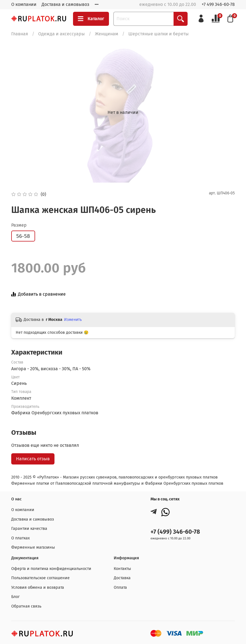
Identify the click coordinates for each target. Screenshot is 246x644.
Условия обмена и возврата (38, 587)
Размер (19, 225)
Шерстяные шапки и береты (159, 34)
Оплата (120, 587)
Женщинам (107, 34)
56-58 (23, 236)
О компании (24, 4)
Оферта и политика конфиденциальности (51, 569)
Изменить (73, 320)
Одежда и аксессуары (61, 34)
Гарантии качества (29, 529)
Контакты (122, 569)
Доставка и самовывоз (65, 4)
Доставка (122, 578)
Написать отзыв (33, 459)
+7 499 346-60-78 (218, 4)
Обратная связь (26, 606)
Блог (15, 597)
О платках (20, 538)
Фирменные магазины (33, 547)
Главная (20, 34)
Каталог (91, 19)
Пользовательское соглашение (40, 578)
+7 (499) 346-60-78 (175, 532)
